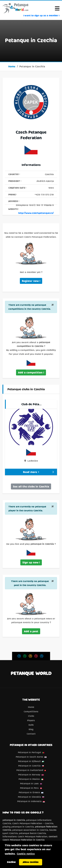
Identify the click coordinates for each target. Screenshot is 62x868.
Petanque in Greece (29, 792)
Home (12, 66)
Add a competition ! (31, 372)
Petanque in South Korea (29, 757)
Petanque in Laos (29, 783)
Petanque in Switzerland (30, 770)
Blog (31, 729)
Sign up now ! (31, 562)
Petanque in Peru (29, 788)
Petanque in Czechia (29, 766)
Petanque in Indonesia (29, 801)
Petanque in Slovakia (29, 797)
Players (31, 720)
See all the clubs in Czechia (31, 486)
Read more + (38, 472)
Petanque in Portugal (29, 752)
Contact (31, 734)
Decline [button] (11, 862)
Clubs (31, 716)
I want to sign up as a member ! (41, 15)
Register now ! (31, 281)
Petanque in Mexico (29, 779)
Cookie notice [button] (26, 854)
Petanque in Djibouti (29, 761)
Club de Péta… (31, 404)
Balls (31, 725)
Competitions (31, 711)
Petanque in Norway (29, 775)
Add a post (31, 631)
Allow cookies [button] (31, 862)
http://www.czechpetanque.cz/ (36, 213)
